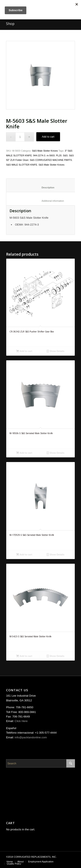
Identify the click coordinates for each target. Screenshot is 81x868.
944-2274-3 (39, 155)
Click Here (21, 721)
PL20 (59, 155)
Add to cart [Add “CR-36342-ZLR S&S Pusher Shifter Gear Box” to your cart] (24, 351)
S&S (65, 155)
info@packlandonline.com (31, 737)
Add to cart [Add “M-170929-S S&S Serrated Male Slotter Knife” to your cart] (24, 555)
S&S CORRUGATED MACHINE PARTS (51, 160)
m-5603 (51, 155)
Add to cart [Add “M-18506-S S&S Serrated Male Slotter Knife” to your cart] (24, 453)
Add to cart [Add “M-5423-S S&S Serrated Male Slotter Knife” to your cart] (24, 656)
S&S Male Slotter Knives (45, 151)
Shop (10, 24)
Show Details (56, 351)
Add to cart (48, 137)
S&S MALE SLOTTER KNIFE (22, 165)
